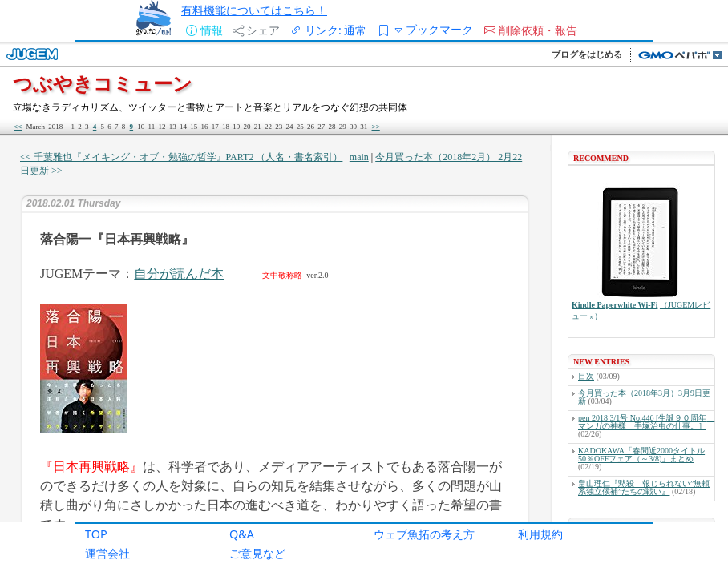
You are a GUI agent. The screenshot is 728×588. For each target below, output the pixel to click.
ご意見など (257, 553)
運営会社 (107, 553)
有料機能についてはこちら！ (254, 10)
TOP (96, 534)
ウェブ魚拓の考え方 (424, 534)
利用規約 (540, 534)
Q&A (242, 534)
